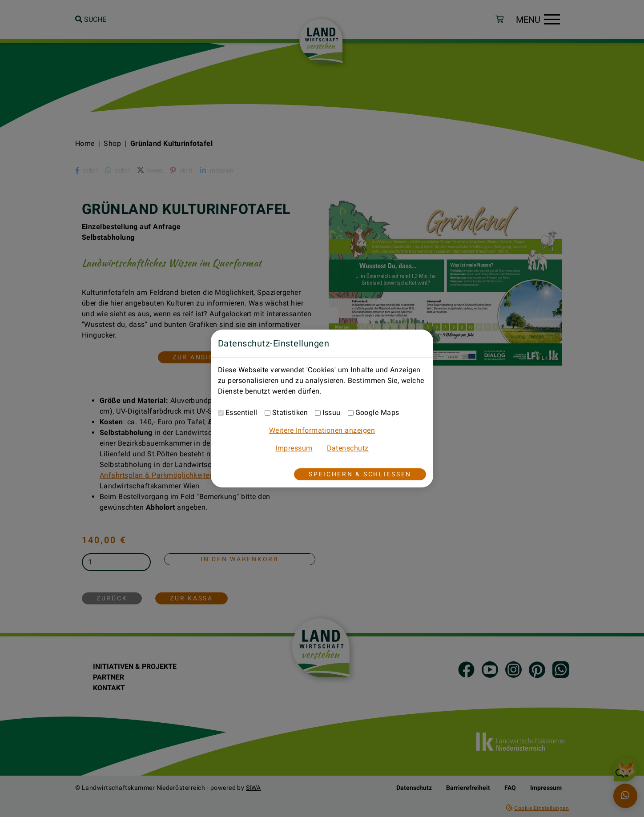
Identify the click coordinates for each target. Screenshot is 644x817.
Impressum (294, 448)
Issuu (331, 413)
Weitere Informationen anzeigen (322, 430)
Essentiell (241, 413)
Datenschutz (348, 448)
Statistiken (290, 413)
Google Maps (377, 413)
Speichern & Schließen (360, 474)
